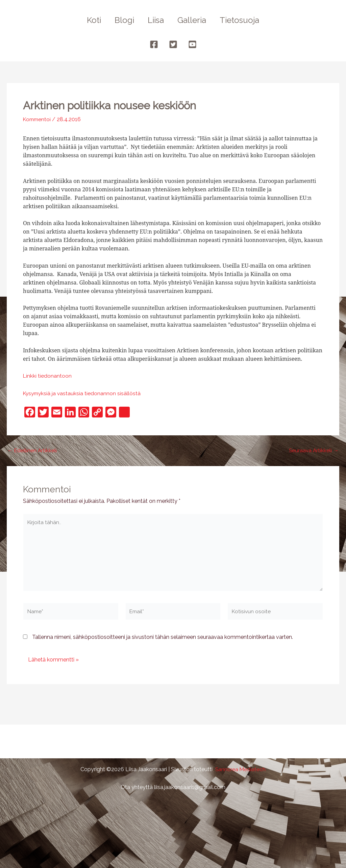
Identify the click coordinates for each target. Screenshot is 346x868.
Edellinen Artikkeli (32, 451)
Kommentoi (38, 119)
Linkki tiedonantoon (47, 376)
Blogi (122, 20)
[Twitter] (173, 44)
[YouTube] (192, 44)
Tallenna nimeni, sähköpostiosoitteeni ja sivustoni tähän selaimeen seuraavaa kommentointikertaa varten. (163, 640)
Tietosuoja (245, 20)
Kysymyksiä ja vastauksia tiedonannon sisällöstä (83, 393)
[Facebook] (154, 44)
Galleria (194, 20)
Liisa (156, 20)
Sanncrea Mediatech (240, 769)
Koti (89, 20)
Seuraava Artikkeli (313, 451)
